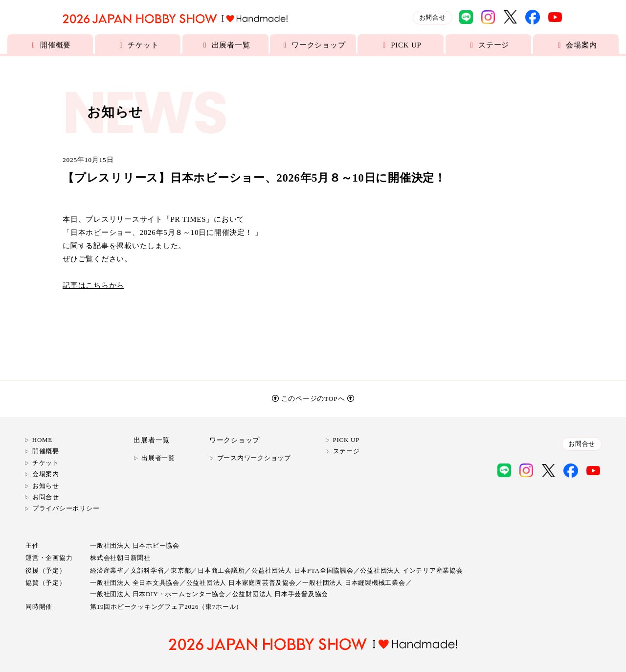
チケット (138, 45)
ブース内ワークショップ (254, 458)
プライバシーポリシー (66, 508)
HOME (42, 440)
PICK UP (401, 45)
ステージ (489, 45)
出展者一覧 (225, 45)
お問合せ (433, 17)
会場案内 (576, 45)
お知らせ (46, 486)
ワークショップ (313, 45)
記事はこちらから (93, 285)
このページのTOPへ (313, 399)
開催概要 (50, 45)
